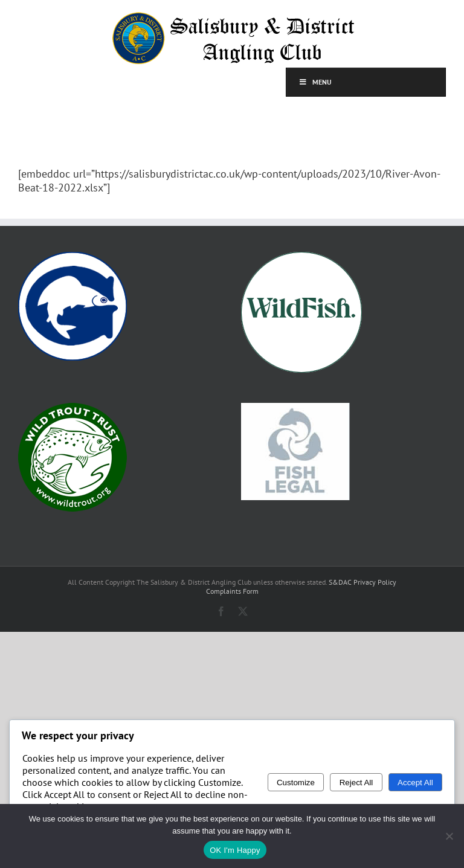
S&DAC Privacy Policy (362, 582)
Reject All (356, 783)
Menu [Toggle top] (315, 82)
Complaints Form (232, 591)
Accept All (415, 783)
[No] (449, 836)
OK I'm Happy (235, 850)
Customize (296, 783)
